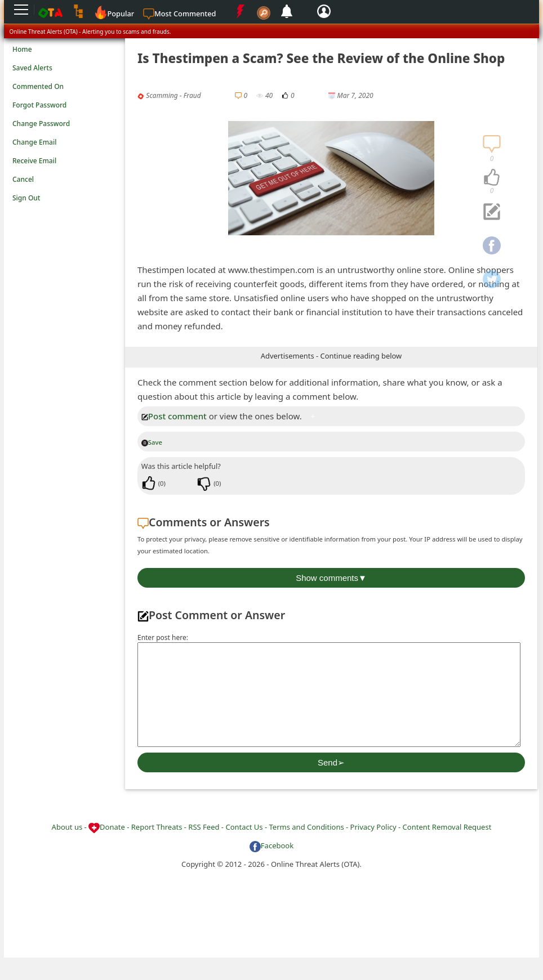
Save (152, 442)
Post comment (174, 416)
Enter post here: (163, 637)
